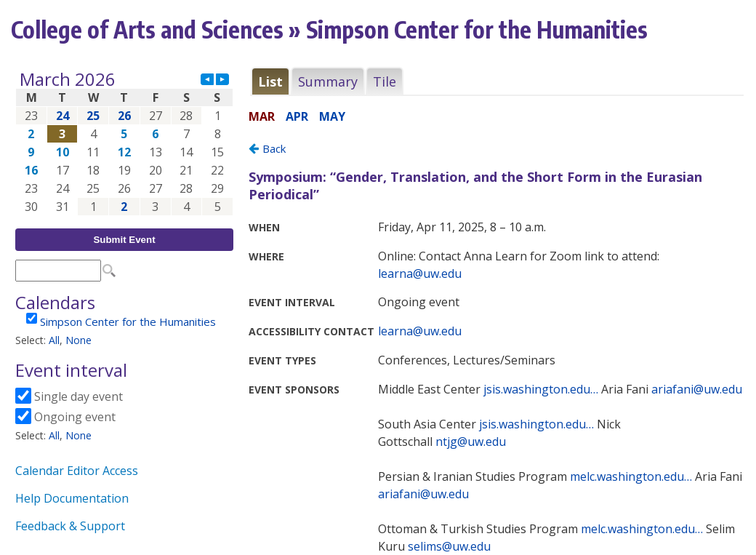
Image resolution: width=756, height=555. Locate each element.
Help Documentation (72, 498)
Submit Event (124, 240)
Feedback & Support (70, 526)
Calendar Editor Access (77, 471)
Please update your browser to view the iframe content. (124, 143)
